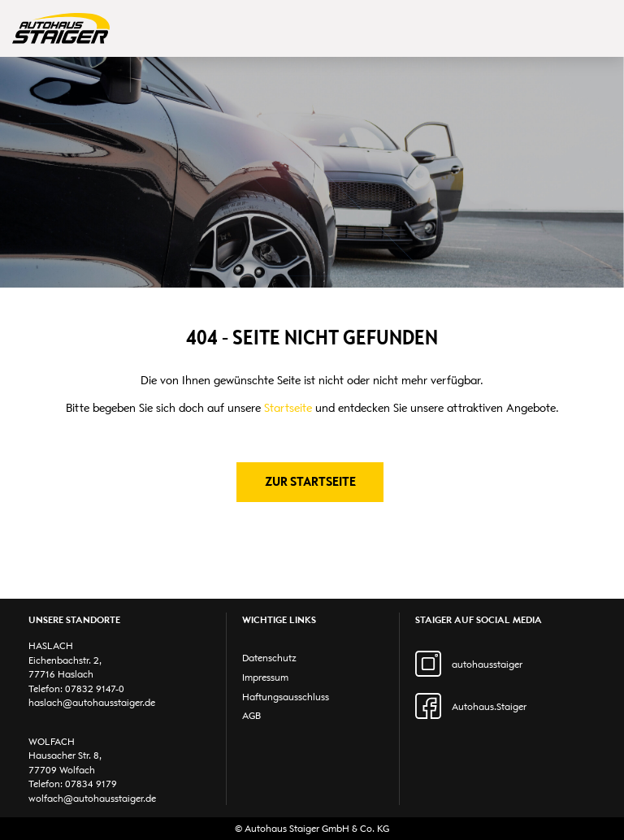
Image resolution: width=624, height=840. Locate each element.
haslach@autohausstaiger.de (92, 702)
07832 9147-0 (95, 688)
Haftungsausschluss (286, 697)
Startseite (288, 408)
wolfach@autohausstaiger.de (92, 798)
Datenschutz (269, 658)
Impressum (265, 677)
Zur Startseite (310, 481)
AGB (251, 715)
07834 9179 (91, 784)
